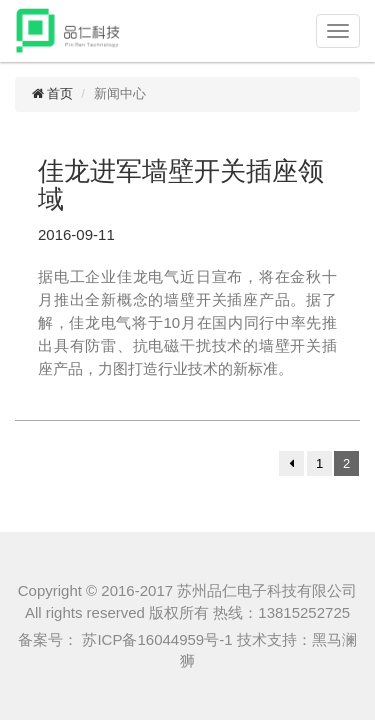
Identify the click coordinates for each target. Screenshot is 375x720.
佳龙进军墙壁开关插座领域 (181, 185)
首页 (51, 93)
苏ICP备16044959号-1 (155, 639)
